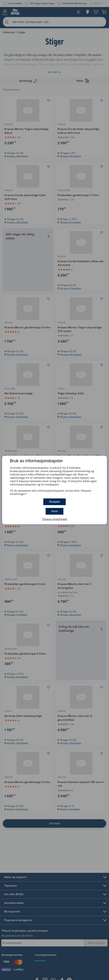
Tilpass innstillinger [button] (55, 519)
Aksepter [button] (54, 502)
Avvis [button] (55, 511)
